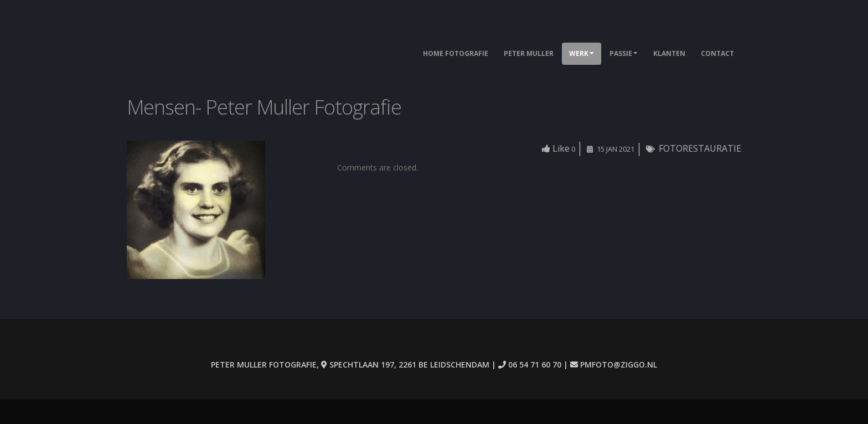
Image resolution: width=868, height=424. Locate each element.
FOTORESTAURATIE (700, 148)
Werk (582, 53)
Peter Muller (529, 53)
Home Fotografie (456, 53)
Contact (717, 53)
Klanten (669, 53)
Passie (624, 53)
